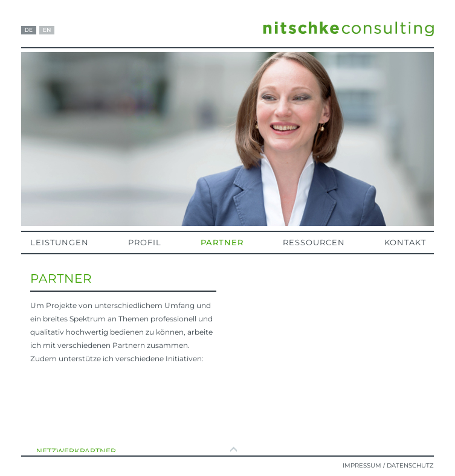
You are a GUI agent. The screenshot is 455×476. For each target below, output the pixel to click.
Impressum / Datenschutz (388, 465)
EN (47, 30)
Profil (145, 242)
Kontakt (405, 242)
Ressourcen (314, 242)
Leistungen (60, 242)
